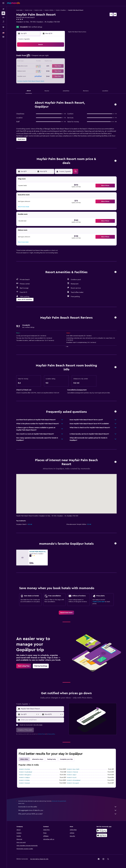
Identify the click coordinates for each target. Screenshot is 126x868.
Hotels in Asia (28, 10)
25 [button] (41, 71)
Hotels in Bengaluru (25, 775)
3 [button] (36, 57)
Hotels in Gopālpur (61, 10)
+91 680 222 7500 (23, 24)
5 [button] (46, 57)
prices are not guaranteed (59, 801)
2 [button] (31, 57)
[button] (3, 3)
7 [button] (55, 57)
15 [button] (60, 61)
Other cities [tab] (24, 759)
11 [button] (41, 61)
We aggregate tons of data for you (67, 810)
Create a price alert (99, 602)
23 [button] (31, 71)
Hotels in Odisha (49, 10)
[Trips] (3, 27)
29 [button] (60, 71)
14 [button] (55, 61)
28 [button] (55, 71)
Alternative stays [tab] (38, 759)
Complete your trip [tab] (66, 759)
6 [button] (50, 57)
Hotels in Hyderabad (25, 772)
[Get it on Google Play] (102, 831)
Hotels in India (38, 10)
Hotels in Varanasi (24, 783)
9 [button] (31, 61)
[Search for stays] (3, 13)
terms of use (41, 734)
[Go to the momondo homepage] (13, 3)
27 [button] (50, 71)
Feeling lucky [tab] (52, 759)
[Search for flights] (3, 9)
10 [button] (36, 61)
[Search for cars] (3, 17)
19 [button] (46, 66)
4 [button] (41, 57)
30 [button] (31, 76)
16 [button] (31, 66)
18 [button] (41, 66)
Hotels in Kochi (72, 778)
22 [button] (60, 66)
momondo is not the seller (67, 807)
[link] (66, 613)
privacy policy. (51, 734)
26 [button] (46, 71)
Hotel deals (19, 10)
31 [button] (36, 76)
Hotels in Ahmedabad (74, 780)
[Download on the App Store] (102, 835)
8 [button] (60, 57)
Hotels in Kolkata (24, 780)
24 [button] (36, 71)
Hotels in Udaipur (24, 778)
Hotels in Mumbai (24, 769)
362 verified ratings (35, 27)
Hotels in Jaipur (72, 775)
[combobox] (42, 709)
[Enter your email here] (42, 720)
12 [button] (46, 61)
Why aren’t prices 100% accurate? (67, 814)
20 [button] (50, 66)
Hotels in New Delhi (73, 769)
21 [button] (55, 66)
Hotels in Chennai (72, 772)
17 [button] (36, 66)
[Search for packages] (3, 22)
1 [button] (60, 52)
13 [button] (50, 61)
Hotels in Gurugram (73, 783)
